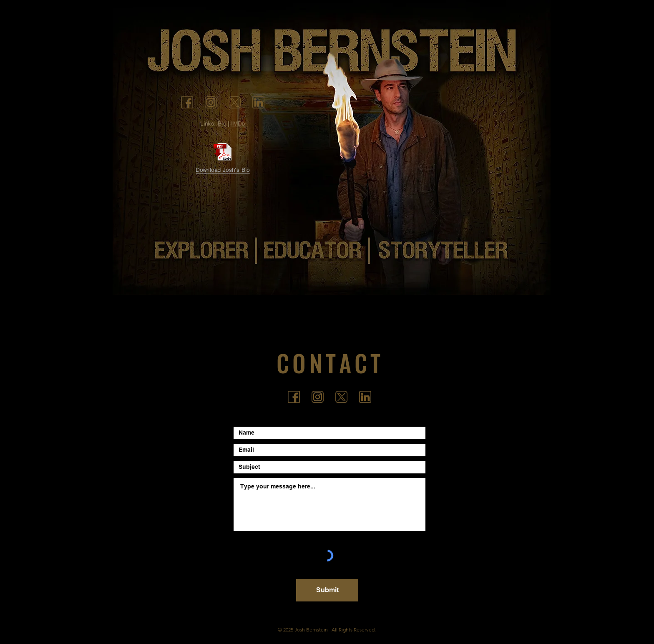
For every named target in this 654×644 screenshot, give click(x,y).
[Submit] (327, 590)
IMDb (238, 123)
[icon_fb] (187, 102)
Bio (222, 123)
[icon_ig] (211, 102)
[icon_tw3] (235, 102)
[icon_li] (258, 102)
